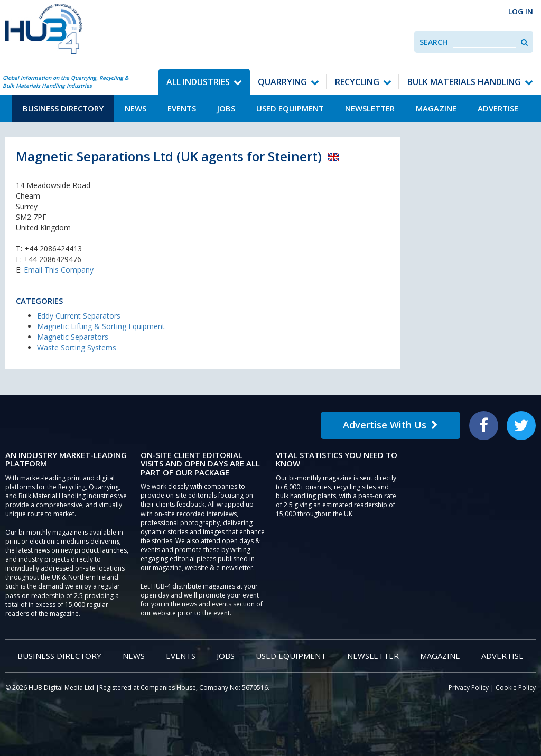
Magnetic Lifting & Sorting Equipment (101, 326)
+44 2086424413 (53, 249)
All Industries (198, 82)
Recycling (357, 82)
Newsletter (370, 108)
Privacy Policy (469, 688)
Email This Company (59, 270)
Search (433, 42)
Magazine (436, 108)
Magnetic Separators (73, 337)
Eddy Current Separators (79, 316)
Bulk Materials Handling (464, 82)
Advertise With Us (390, 425)
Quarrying (282, 82)
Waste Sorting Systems (77, 347)
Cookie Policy (516, 688)
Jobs (226, 108)
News (136, 108)
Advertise (498, 108)
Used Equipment (290, 108)
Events (182, 108)
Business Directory (63, 108)
